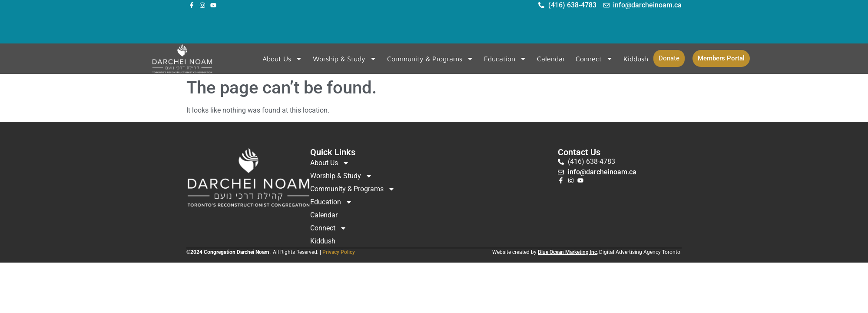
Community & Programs (430, 59)
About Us (282, 59)
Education (505, 59)
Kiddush (636, 59)
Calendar (551, 59)
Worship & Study (345, 59)
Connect (594, 59)
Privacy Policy (339, 252)
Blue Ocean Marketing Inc (567, 252)
